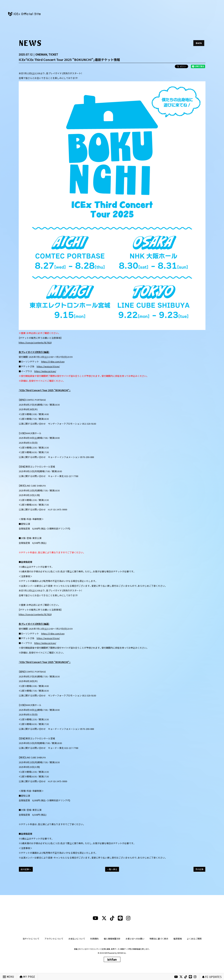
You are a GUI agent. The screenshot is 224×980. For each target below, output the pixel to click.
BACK (199, 43)
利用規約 (94, 939)
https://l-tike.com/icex (53, 362)
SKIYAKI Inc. (122, 953)
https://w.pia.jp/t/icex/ (48, 366)
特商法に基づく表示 (159, 939)
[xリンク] (181, 977)
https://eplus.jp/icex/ (45, 371)
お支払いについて (77, 939)
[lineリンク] (190, 977)
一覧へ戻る (112, 869)
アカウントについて (54, 939)
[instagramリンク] (195, 977)
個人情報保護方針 (112, 939)
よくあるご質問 (194, 939)
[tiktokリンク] (186, 977)
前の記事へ (26, 869)
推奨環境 (178, 939)
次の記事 (199, 869)
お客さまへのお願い (135, 939)
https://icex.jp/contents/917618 (35, 342)
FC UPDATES (212, 977)
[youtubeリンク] (176, 977)
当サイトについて (31, 939)
